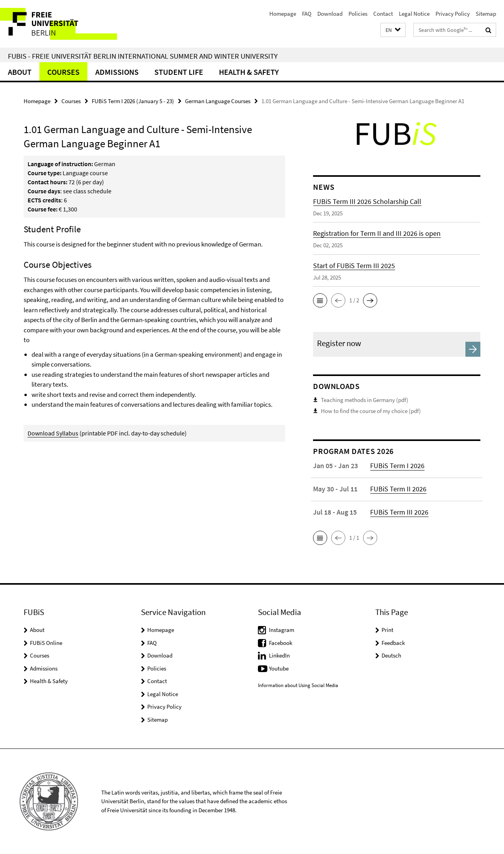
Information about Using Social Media (298, 685)
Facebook (281, 643)
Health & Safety (249, 72)
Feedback (393, 643)
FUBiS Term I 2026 (397, 466)
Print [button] (387, 630)
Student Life (179, 72)
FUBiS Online (46, 643)
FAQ (307, 14)
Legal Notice (414, 14)
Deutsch (391, 655)
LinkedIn (279, 655)
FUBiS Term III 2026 (399, 512)
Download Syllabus (53, 433)
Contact (383, 14)
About (20, 72)
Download (330, 14)
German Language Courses (218, 101)
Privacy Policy (453, 14)
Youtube (279, 668)
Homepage (283, 14)
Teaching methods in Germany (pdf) (365, 400)
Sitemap (486, 14)
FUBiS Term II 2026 (398, 489)
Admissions (117, 72)
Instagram (282, 630)
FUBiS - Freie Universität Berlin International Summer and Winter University (143, 56)
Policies (358, 14)
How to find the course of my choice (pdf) (371, 411)
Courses (63, 72)
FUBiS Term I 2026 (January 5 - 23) (133, 101)
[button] (393, 30)
